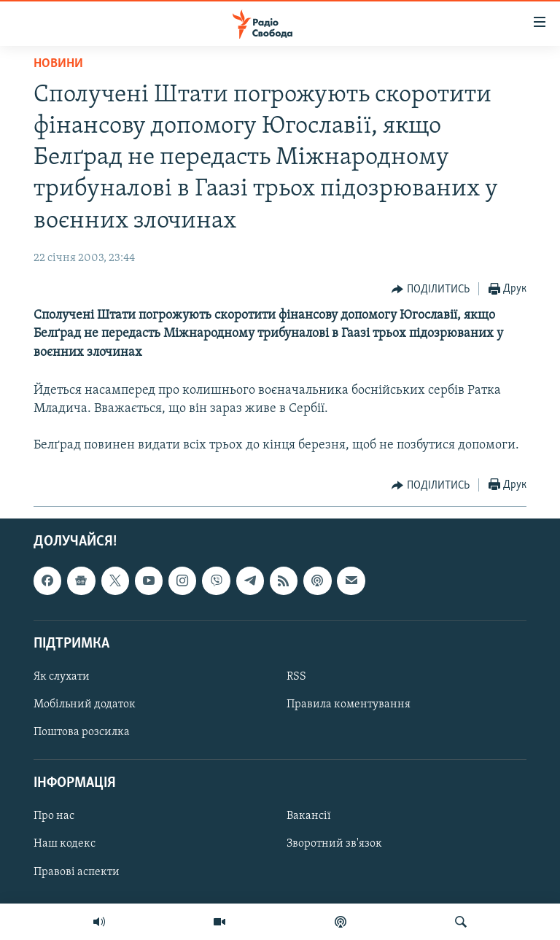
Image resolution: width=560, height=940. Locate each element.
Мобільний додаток (85, 704)
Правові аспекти (77, 871)
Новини (58, 64)
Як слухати (62, 677)
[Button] (431, 290)
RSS (296, 677)
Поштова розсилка (82, 732)
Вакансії (309, 816)
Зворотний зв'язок (334, 844)
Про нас (54, 816)
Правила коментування (349, 704)
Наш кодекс (65, 844)
